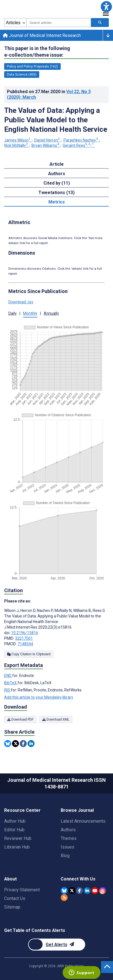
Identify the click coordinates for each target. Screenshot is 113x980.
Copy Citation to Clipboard (29, 654)
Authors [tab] (57, 174)
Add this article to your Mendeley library (39, 697)
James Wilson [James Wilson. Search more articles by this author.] (18, 140)
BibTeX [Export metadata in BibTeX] (11, 683)
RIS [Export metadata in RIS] (8, 690)
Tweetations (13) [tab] (56, 193)
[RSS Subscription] (64, 898)
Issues (67, 847)
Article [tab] (57, 164)
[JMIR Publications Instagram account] (103, 891)
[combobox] (59, 23)
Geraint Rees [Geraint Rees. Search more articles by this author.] (79, 145)
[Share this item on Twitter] (15, 744)
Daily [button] (13, 313)
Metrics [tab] (57, 202)
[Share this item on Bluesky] (8, 744)
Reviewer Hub (18, 838)
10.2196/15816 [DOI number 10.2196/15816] (25, 633)
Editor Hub (14, 830)
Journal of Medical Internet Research (42, 35)
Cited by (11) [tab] (57, 183)
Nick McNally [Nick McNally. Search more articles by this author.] (16, 145)
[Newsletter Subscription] (57, 945)
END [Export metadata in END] (8, 676)
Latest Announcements (83, 821)
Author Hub (15, 821)
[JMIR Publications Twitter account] (72, 891)
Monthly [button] (30, 313)
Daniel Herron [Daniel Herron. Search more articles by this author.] (47, 140)
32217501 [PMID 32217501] (24, 638)
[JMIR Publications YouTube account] (95, 891)
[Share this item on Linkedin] (31, 744)
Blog (65, 856)
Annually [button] (51, 313)
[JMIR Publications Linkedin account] (87, 891)
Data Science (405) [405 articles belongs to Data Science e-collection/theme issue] (22, 75)
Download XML (56, 720)
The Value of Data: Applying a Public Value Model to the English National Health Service (56, 120)
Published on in (49, 94)
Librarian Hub (17, 847)
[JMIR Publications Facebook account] (79, 891)
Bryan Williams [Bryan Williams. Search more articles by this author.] (46, 145)
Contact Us (15, 898)
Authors (68, 830)
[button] (106, 7)
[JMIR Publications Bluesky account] (64, 891)
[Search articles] (100, 23)
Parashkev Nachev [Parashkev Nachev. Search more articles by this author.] (81, 140)
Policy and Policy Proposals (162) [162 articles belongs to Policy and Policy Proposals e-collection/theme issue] (32, 66)
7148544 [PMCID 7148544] (25, 644)
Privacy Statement (22, 890)
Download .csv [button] (21, 302)
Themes (69, 838)
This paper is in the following (37, 52)
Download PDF (20, 720)
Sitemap (12, 907)
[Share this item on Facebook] (23, 744)
